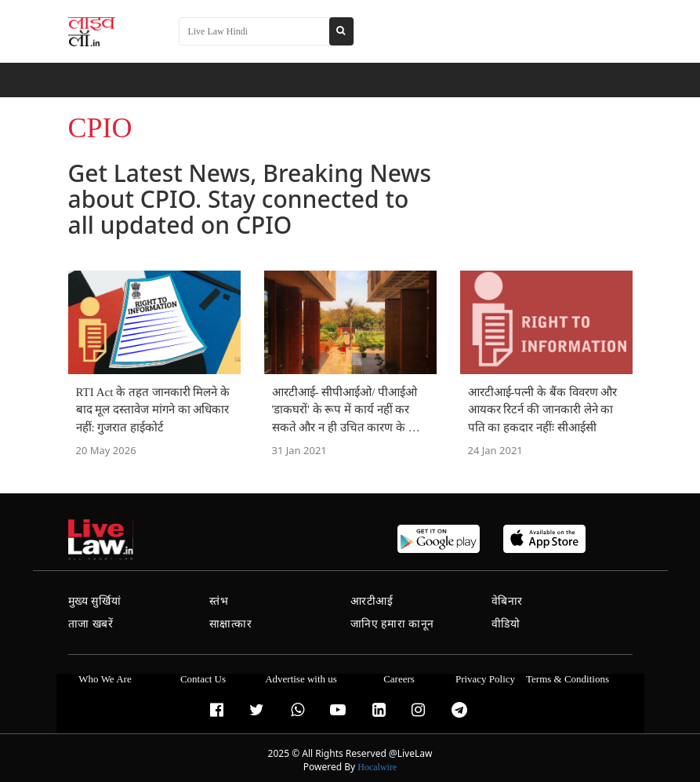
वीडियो (506, 624)
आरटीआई (372, 601)
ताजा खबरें (91, 624)
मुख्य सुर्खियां (95, 601)
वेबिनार (507, 601)
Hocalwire (377, 767)
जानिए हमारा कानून (393, 624)
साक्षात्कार (231, 624)
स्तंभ (219, 601)
